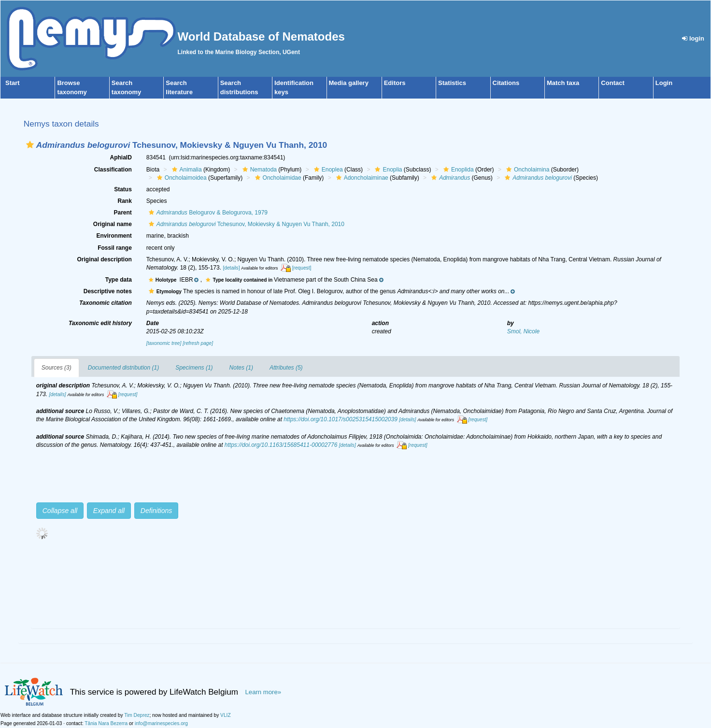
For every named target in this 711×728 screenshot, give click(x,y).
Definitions (156, 511)
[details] (231, 268)
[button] (30, 145)
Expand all (109, 511)
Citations (506, 83)
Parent (122, 213)
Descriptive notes (108, 291)
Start (13, 83)
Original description (104, 259)
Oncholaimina (526, 170)
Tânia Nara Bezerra (106, 723)
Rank (124, 201)
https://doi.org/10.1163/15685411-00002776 (281, 445)
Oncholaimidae (277, 178)
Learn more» (263, 692)
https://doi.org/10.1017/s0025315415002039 (341, 419)
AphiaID (121, 157)
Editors (395, 83)
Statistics (452, 83)
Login (664, 83)
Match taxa (563, 83)
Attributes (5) (286, 368)
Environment (114, 236)
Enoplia (387, 170)
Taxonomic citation (106, 303)
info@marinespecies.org (161, 723)
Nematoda (258, 170)
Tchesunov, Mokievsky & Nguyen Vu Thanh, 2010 (245, 224)
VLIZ (226, 715)
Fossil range (115, 248)
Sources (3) (57, 368)
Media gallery (349, 83)
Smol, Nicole (523, 331)
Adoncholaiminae (361, 178)
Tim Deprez (137, 715)
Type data (119, 280)
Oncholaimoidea (181, 178)
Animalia (186, 170)
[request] (302, 268)
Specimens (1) (194, 368)
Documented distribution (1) (123, 368)
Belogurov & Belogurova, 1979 (207, 213)
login (693, 38)
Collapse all (60, 511)
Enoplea (327, 170)
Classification (113, 170)
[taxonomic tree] (164, 343)
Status (123, 189)
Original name (113, 224)
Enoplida (457, 170)
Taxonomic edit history (100, 323)
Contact (612, 83)
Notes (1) (241, 368)
